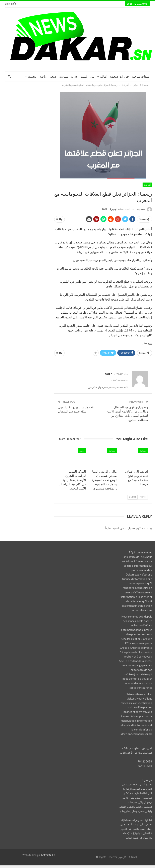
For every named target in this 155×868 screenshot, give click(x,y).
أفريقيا (147, 185)
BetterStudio (48, 854)
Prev (143, 495)
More (33, 76)
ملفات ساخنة (141, 76)
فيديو (84, 76)
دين (92, 76)
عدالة (74, 76)
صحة (53, 76)
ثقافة (103, 76)
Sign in (10, 4)
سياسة (64, 76)
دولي (82, 449)
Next (133, 495)
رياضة (43, 76)
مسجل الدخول (127, 526)
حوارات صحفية (119, 76)
